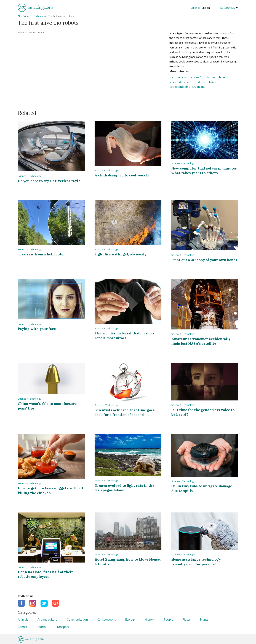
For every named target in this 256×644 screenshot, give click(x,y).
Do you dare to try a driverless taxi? (49, 181)
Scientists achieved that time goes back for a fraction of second (125, 412)
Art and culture (47, 620)
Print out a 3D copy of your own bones (204, 260)
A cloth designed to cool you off (122, 175)
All (19, 16)
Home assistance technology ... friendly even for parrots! (198, 562)
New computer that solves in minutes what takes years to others (204, 170)
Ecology (130, 620)
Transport (62, 627)
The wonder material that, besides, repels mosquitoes (125, 335)
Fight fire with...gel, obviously (120, 254)
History (150, 620)
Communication (77, 620)
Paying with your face (37, 329)
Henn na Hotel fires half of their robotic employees (45, 574)
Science (27, 16)
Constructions (106, 620)
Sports (41, 627)
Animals (23, 620)
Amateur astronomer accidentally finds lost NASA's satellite (201, 341)
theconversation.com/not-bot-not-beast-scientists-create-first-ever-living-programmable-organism (199, 82)
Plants (204, 620)
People (169, 620)
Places (187, 620)
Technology (40, 16)
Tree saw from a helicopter (41, 254)
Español (195, 8)
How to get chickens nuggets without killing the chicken (51, 490)
